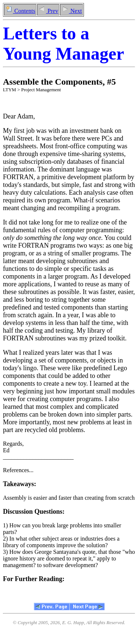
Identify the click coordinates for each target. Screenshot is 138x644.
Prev (48, 11)
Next (71, 11)
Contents (20, 11)
